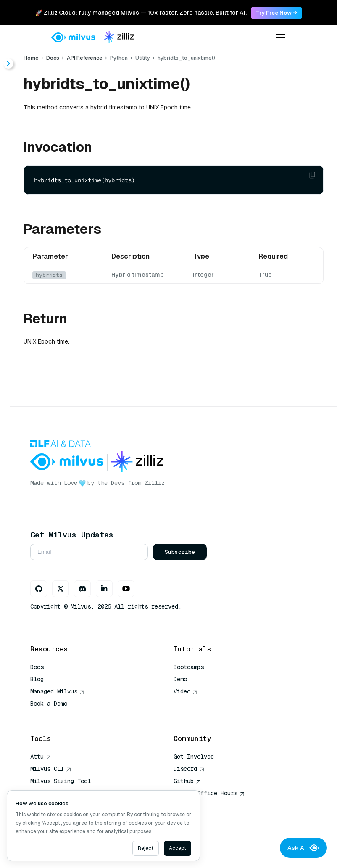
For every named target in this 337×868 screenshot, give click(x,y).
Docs (53, 58)
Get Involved (194, 757)
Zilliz (155, 483)
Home (31, 58)
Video (186, 691)
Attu (41, 757)
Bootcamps (189, 667)
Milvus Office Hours (209, 793)
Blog (37, 679)
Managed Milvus (58, 691)
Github (187, 781)
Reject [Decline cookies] (146, 848)
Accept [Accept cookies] (178, 848)
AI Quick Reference (61, 716)
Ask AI (303, 848)
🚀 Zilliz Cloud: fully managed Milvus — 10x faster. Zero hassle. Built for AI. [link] (141, 13)
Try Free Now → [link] (276, 13)
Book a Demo (49, 704)
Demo (180, 679)
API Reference (85, 58)
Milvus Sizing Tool (61, 781)
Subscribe (180, 552)
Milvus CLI (51, 769)
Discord (189, 769)
